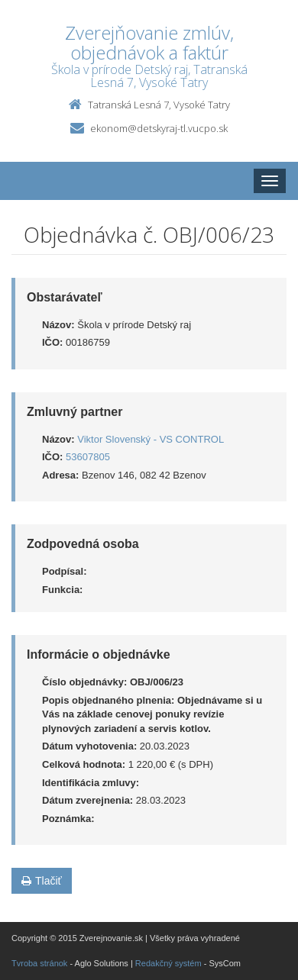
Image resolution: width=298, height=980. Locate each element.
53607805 (88, 457)
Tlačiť (42, 881)
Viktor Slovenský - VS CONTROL (151, 439)
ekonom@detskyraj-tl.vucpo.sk (159, 128)
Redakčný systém (168, 963)
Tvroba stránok (39, 963)
